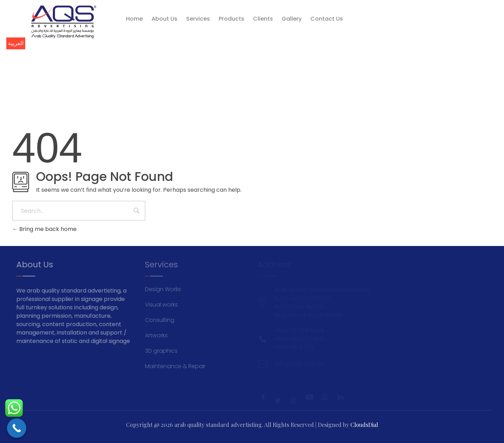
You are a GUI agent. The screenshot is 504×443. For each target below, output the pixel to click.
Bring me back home (44, 229)
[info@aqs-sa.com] (412, 21)
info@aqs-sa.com (445, 20)
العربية (16, 43)
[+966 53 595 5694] (412, 30)
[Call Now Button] (17, 428)
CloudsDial (364, 425)
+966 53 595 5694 (443, 30)
